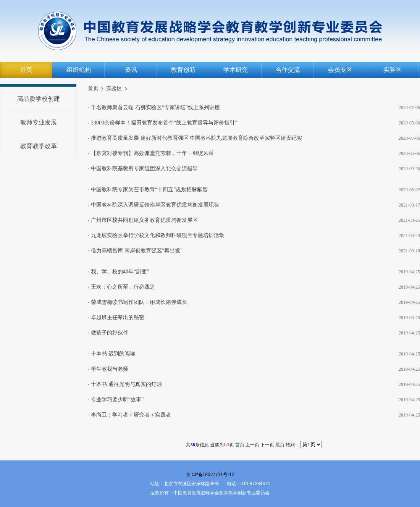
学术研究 (236, 70)
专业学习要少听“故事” (117, 400)
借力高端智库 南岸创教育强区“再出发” (137, 251)
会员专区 (340, 70)
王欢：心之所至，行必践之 (123, 287)
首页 (26, 70)
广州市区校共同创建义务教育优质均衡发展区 (144, 220)
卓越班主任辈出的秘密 (118, 317)
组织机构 (79, 70)
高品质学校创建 (39, 99)
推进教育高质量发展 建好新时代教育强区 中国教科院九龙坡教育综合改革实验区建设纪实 (196, 138)
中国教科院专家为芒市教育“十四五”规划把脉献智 (149, 190)
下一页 (267, 445)
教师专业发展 (39, 122)
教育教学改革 (39, 146)
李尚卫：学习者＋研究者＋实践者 (131, 415)
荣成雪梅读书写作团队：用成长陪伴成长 (139, 302)
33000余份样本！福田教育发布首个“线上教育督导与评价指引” (164, 123)
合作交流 (288, 70)
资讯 (131, 70)
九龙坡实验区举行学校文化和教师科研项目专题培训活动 (158, 235)
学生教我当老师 (110, 369)
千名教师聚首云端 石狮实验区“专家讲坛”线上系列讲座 (155, 107)
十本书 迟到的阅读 (113, 354)
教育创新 (183, 70)
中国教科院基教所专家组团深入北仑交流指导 (144, 169)
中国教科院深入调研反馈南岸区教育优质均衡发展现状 (155, 205)
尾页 (280, 445)
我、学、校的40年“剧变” (120, 272)
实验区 (393, 70)
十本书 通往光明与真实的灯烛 (126, 384)
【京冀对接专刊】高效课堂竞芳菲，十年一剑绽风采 (152, 153)
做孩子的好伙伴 (110, 333)
